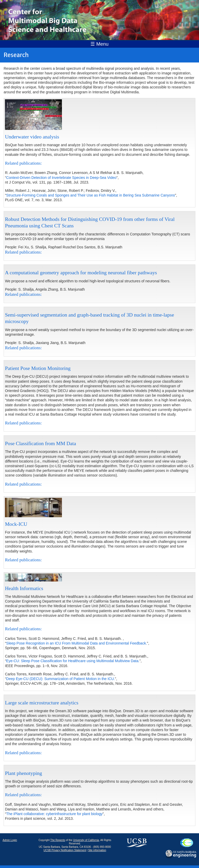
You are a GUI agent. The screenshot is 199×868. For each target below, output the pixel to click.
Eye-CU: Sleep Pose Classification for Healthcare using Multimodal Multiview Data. (73, 661)
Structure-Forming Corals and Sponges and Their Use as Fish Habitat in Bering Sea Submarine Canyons (91, 195)
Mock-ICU (16, 524)
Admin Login (10, 840)
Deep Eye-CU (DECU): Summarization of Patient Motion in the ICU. (61, 679)
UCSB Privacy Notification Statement (65, 850)
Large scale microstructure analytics (42, 703)
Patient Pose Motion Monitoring (38, 368)
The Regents (58, 840)
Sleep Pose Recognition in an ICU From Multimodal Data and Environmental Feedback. (77, 643)
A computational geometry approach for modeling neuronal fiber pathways (81, 273)
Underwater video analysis (32, 137)
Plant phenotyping (23, 773)
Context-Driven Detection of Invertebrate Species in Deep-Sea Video (61, 178)
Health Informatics (24, 588)
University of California (86, 840)
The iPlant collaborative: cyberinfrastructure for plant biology (54, 814)
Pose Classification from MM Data (40, 443)
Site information (97, 850)
